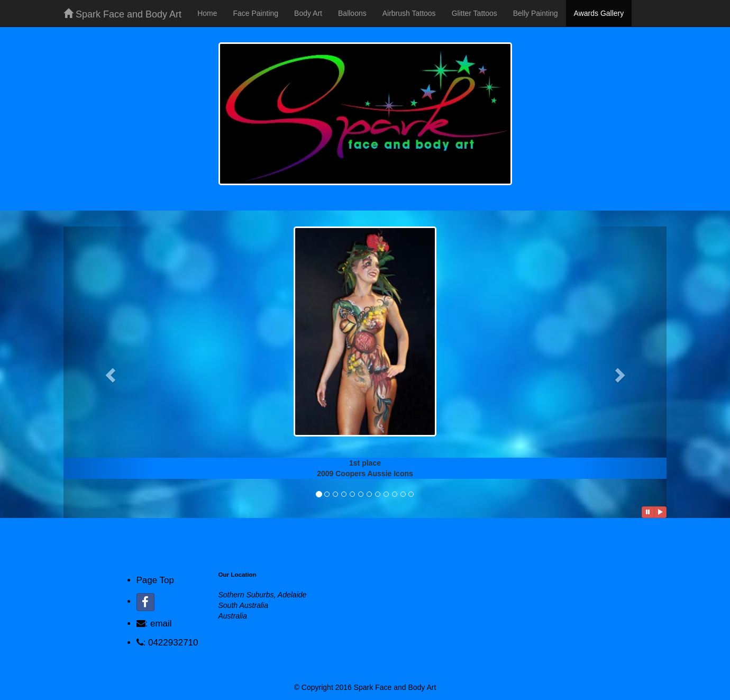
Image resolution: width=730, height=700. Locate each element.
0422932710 (173, 643)
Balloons (352, 13)
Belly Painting (536, 13)
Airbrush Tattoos (409, 13)
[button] (109, 372)
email (161, 624)
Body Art (308, 13)
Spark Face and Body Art (122, 14)
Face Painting (255, 13)
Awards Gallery (599, 13)
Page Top (156, 580)
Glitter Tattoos (474, 13)
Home (207, 13)
